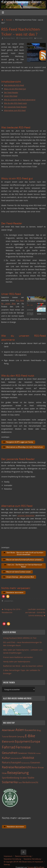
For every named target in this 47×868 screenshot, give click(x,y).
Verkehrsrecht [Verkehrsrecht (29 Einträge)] (30, 782)
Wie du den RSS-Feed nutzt (15, 103)
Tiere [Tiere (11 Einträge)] (20, 783)
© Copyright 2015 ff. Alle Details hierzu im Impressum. (24, 862)
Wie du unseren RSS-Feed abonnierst (20, 100)
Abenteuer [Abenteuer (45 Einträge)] (8, 730)
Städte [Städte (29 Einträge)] (31, 778)
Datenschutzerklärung (23, 856)
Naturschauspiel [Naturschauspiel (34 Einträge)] (11, 762)
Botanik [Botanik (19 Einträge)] (13, 736)
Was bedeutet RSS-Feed (14, 85)
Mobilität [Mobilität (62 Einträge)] (28, 758)
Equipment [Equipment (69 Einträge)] (22, 741)
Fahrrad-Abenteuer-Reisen (22, 2)
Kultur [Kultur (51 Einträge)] (6, 758)
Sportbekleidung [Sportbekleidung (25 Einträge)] (11, 778)
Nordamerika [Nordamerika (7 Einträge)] (26, 763)
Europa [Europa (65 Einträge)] (35, 741)
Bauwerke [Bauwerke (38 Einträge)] (30, 730)
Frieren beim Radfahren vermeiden (18, 657)
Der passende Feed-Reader (15, 107)
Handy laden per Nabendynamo (17, 662)
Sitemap (7, 864)
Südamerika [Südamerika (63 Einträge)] (10, 782)
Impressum (8, 856)
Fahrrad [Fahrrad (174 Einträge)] (9, 747)
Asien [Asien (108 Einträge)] (20, 730)
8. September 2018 (26, 38)
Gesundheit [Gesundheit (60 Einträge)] (10, 753)
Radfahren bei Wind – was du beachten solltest (23, 666)
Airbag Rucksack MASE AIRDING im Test (20, 638)
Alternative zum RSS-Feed (15, 110)
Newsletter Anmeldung (12, 859)
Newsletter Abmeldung (32, 859)
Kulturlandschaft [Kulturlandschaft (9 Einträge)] (16, 758)
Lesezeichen (9, 601)
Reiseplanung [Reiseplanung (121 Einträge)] (18, 773)
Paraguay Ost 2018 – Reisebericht (12, 611)
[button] (3, 596)
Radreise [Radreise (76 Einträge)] (8, 767)
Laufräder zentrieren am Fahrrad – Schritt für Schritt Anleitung (35, 612)
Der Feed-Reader (11, 92)
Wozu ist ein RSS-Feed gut (15, 89)
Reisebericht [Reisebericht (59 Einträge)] (23, 767)
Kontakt (9, 20)
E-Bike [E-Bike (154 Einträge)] (30, 736)
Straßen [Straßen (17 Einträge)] (23, 778)
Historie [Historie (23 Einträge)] (32, 753)
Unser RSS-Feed (11, 96)
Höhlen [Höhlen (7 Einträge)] (38, 753)
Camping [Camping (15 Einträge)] (20, 736)
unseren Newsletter (26, 515)
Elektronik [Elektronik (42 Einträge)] (8, 742)
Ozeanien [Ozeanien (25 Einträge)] (35, 762)
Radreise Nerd (9, 38)
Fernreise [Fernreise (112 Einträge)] (23, 747)
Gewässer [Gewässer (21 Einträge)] (23, 753)
